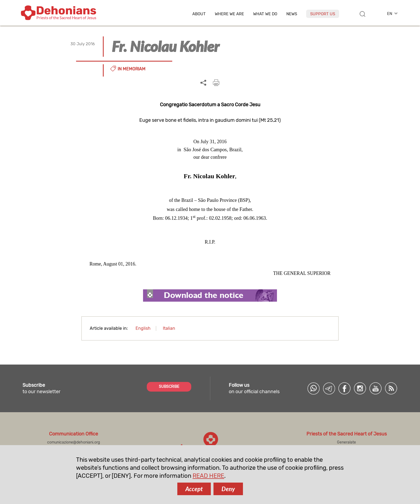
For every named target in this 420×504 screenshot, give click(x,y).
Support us (323, 14)
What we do (265, 14)
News (292, 14)
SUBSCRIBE (169, 387)
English (143, 328)
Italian (169, 328)
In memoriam (132, 69)
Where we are (229, 14)
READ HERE (208, 476)
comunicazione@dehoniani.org (74, 442)
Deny (228, 489)
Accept (194, 489)
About (199, 14)
